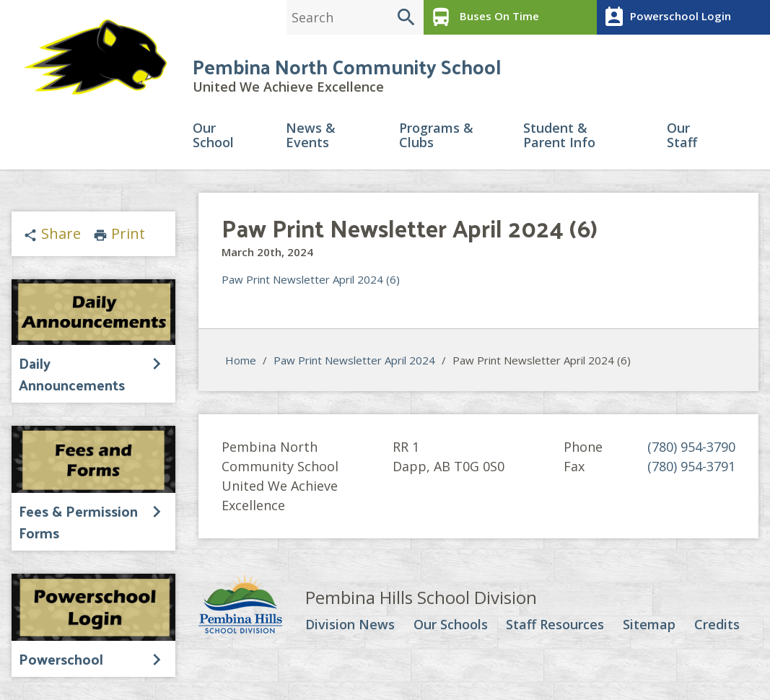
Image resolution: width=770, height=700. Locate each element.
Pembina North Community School (347, 66)
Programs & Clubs (436, 136)
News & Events (311, 136)
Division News (350, 626)
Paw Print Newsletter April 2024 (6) (311, 280)
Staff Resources (555, 626)
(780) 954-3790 (691, 447)
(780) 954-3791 (691, 467)
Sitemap (649, 626)
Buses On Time (483, 17)
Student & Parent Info (559, 136)
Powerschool (61, 659)
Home (241, 360)
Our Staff (682, 136)
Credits (717, 626)
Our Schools (451, 626)
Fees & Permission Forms (78, 522)
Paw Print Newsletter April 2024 (354, 360)
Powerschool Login (666, 17)
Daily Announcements (72, 375)
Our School (213, 136)
